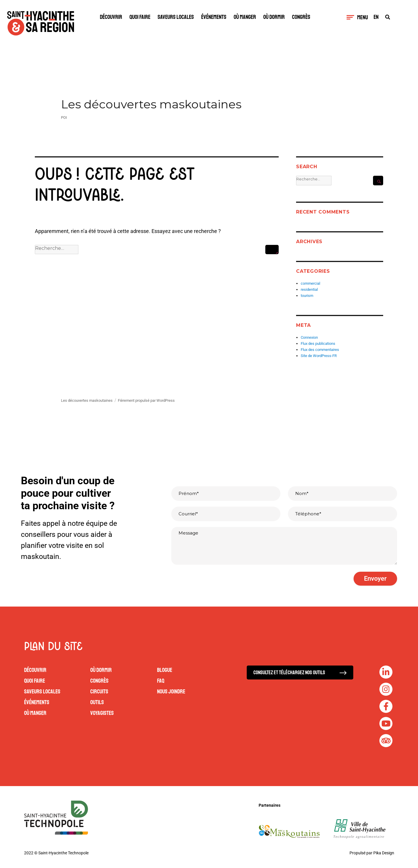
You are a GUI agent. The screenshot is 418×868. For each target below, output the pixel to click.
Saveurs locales (176, 17)
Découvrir (111, 17)
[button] (388, 17)
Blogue (165, 670)
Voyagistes (102, 713)
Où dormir (274, 17)
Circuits (99, 692)
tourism (307, 296)
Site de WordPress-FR (319, 356)
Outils (97, 702)
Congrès (301, 17)
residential (309, 289)
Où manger (245, 17)
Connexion (309, 337)
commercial (310, 283)
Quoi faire (140, 17)
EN (376, 17)
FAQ (161, 681)
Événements (214, 17)
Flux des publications (318, 344)
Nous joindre (171, 692)
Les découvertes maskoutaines (151, 104)
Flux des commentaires (320, 350)
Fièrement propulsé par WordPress (146, 400)
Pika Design (384, 853)
